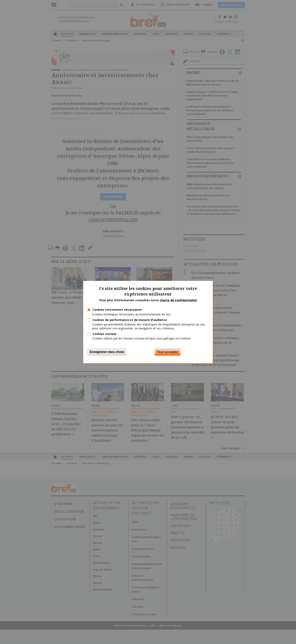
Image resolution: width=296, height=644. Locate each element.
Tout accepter (168, 352)
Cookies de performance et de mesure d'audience (130, 320)
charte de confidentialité (178, 300)
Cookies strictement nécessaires (117, 310)
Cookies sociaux (104, 334)
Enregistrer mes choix (107, 352)
